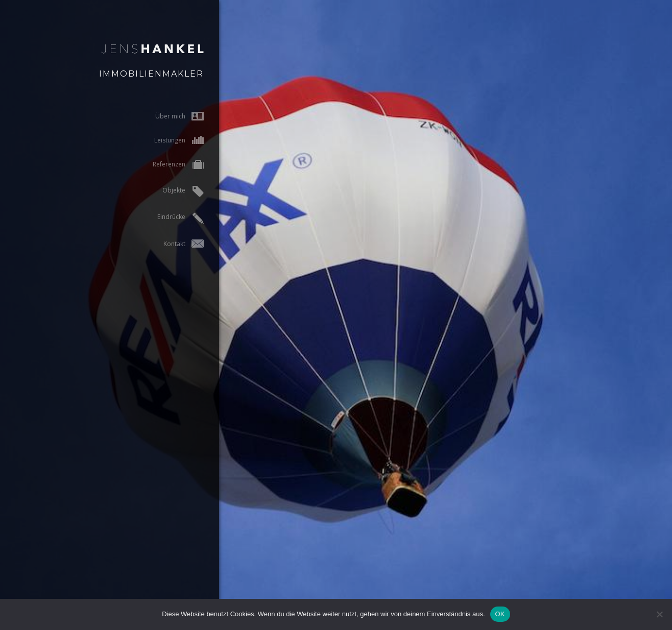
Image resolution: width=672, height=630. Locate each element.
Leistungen (170, 140)
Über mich (170, 116)
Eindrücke (171, 218)
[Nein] (659, 614)
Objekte (174, 191)
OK (500, 614)
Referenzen (169, 165)
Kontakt (174, 244)
